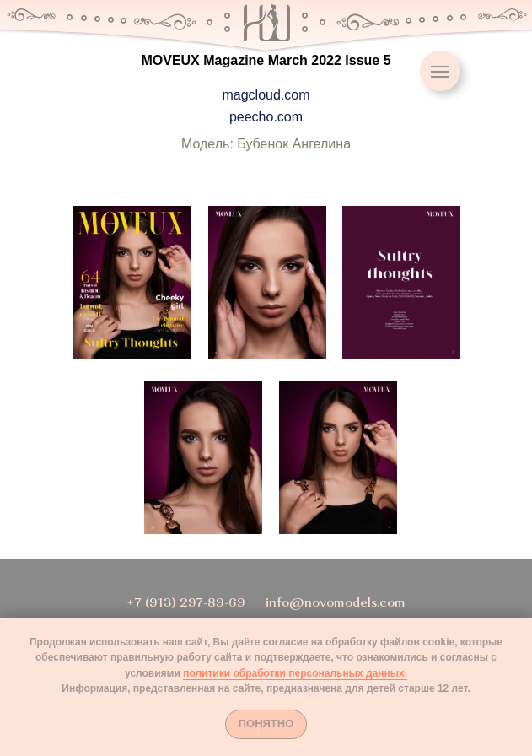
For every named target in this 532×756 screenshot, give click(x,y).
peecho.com (266, 117)
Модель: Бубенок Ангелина (266, 144)
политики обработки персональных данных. (295, 673)
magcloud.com (266, 95)
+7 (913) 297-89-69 (186, 604)
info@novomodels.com (336, 604)
